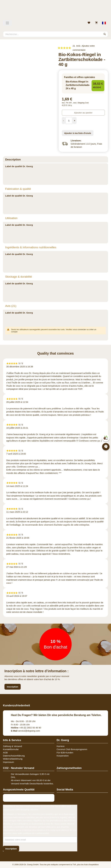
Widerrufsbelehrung (13, 759)
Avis (11, 306)
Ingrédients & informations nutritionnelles (31, 247)
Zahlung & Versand (12, 746)
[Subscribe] (11, 849)
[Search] (105, 34)
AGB (5, 753)
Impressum (8, 762)
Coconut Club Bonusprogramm (72, 749)
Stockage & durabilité (19, 277)
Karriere (61, 746)
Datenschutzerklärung (14, 756)
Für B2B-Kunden (65, 753)
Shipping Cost (83, 103)
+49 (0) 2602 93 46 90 (26, 728)
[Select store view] (104, 23)
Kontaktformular (11, 749)
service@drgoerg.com (25, 731)
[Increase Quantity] (75, 120)
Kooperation (63, 756)
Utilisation (11, 218)
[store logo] (55, 11)
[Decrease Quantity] (63, 120)
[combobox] (55, 34)
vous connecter (79, 329)
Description (13, 159)
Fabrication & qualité (18, 189)
